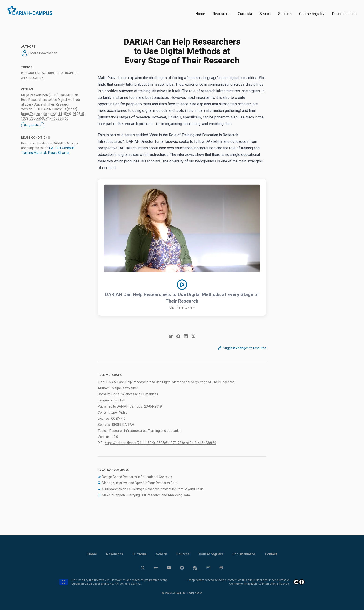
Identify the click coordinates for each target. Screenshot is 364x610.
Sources (285, 14)
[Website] (221, 568)
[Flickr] (156, 568)
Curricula (245, 14)
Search (265, 14)
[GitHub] (182, 568)
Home (200, 14)
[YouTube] (169, 568)
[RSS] (195, 568)
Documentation (344, 14)
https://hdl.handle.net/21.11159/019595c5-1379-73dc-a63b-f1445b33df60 (160, 443)
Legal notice (195, 593)
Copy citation (33, 125)
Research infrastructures (42, 73)
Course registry (312, 14)
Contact (271, 554)
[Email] (208, 568)
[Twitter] (143, 568)
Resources (222, 14)
